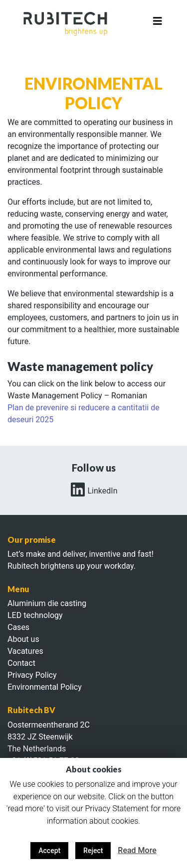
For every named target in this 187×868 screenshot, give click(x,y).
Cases (18, 627)
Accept (49, 851)
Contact (21, 663)
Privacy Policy (32, 675)
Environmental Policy (45, 687)
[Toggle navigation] (158, 23)
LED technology (35, 615)
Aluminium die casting (47, 603)
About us (23, 639)
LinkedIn (94, 491)
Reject (93, 851)
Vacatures (25, 651)
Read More (137, 850)
